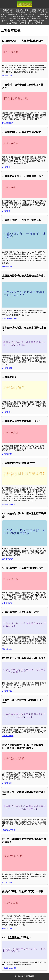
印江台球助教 (7, 76)
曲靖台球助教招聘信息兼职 (19, 19)
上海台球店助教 (8, 736)
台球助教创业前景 (9, 504)
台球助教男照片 (8, 691)
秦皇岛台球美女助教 (39, 10)
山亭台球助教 (33, 12)
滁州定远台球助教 (33, 16)
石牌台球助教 (7, 649)
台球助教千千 (24, 23)
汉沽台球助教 (37, 23)
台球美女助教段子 (17, 16)
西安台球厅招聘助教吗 (37, 21)
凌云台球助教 (12, 23)
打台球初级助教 (8, 123)
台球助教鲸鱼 (7, 412)
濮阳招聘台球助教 (22, 10)
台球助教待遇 (7, 368)
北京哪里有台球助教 (9, 968)
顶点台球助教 (21, 21)
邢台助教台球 (8, 12)
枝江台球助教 (7, 882)
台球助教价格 (12, 14)
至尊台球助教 (37, 19)
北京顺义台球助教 (9, 830)
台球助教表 (6, 211)
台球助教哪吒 (7, 167)
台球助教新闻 (7, 783)
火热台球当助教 (8, 559)
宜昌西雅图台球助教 (9, 319)
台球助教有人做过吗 (28, 14)
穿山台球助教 (7, 603)
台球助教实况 (7, 454)
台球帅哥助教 (7, 267)
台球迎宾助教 (21, 12)
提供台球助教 (7, 929)
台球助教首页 (8, 10)
